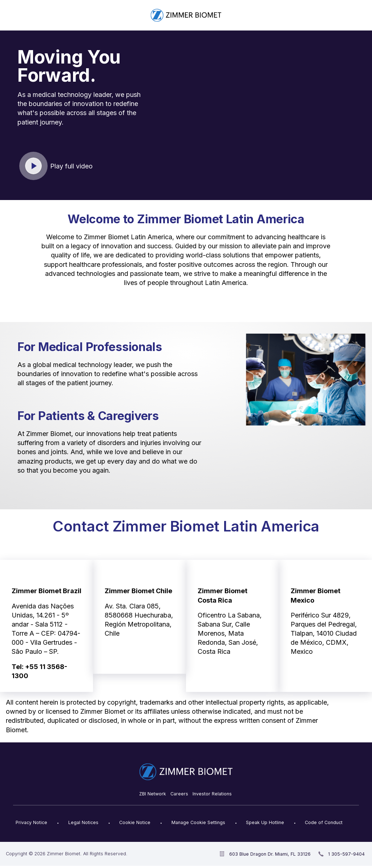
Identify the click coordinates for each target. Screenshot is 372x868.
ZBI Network (153, 794)
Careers (179, 794)
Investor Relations (212, 794)
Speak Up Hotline (265, 822)
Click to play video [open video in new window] (34, 166)
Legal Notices (83, 822)
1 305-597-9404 (346, 854)
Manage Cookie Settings (198, 822)
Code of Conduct (324, 822)
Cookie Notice (135, 822)
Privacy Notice (31, 822)
